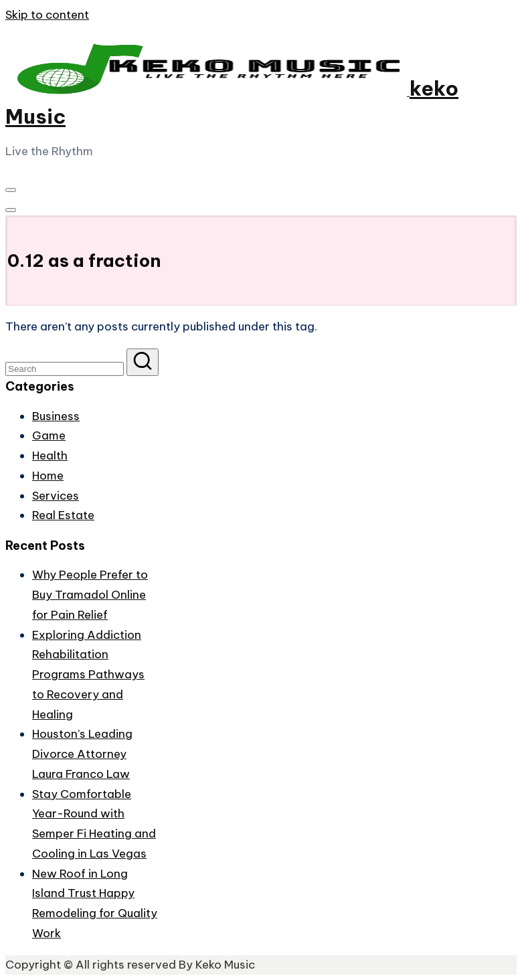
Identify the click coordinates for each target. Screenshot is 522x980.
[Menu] (11, 190)
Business (56, 416)
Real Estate (63, 515)
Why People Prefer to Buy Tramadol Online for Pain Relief (90, 595)
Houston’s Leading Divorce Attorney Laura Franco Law (82, 754)
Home (48, 476)
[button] (143, 362)
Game (49, 435)
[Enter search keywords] (65, 369)
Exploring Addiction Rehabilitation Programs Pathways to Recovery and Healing (88, 675)
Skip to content (47, 15)
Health (50, 456)
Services (56, 496)
